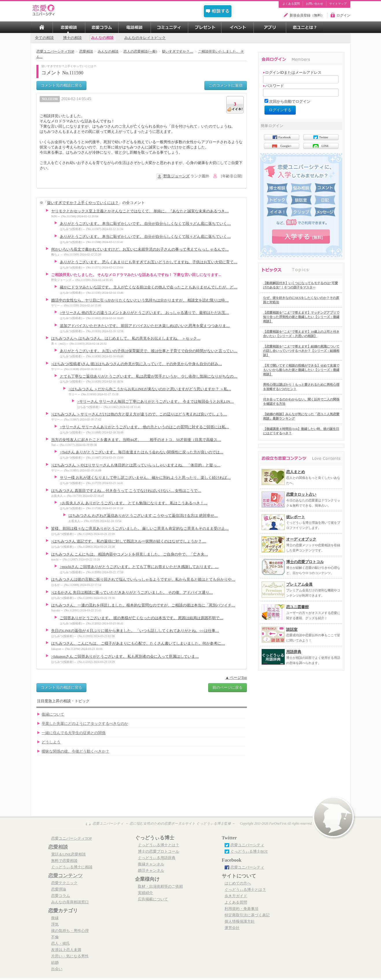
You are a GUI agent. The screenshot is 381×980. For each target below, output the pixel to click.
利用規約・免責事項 (242, 909)
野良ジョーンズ (176, 176)
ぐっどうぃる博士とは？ (159, 845)
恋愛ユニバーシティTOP (72, 839)
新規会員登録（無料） (307, 15)
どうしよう (51, 742)
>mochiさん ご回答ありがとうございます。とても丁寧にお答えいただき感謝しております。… (139, 567)
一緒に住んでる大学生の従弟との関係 (74, 733)
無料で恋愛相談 (64, 861)
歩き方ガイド (236, 896)
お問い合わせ (315, 4)
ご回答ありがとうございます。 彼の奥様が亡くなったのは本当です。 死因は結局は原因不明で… (142, 618)
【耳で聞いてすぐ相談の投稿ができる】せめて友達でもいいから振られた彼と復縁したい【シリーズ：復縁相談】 (301, 370)
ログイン (343, 15)
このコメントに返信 (226, 85)
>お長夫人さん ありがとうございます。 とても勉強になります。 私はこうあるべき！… (134, 503)
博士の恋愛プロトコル (305, 562)
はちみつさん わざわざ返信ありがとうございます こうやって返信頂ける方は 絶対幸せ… (143, 516)
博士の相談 (72, 38)
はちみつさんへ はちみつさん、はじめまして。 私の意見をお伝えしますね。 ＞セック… (126, 339)
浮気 (55, 924)
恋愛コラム (61, 896)
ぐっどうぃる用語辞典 (157, 858)
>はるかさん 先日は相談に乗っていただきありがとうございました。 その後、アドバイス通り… (132, 593)
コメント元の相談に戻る (61, 85)
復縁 (55, 918)
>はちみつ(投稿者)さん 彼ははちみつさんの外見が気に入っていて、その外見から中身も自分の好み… (137, 364)
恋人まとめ (296, 472)
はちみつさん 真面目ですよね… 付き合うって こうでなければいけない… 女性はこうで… (126, 491)
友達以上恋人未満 (66, 950)
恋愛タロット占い (301, 494)
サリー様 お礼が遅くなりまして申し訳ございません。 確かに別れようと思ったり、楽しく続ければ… (145, 478)
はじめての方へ (238, 883)
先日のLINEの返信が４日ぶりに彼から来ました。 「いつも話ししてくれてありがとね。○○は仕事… (135, 631)
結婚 (55, 963)
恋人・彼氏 (61, 944)
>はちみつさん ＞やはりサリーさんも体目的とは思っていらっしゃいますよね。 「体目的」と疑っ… (136, 465)
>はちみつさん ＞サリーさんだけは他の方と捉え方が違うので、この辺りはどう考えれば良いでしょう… (139, 414)
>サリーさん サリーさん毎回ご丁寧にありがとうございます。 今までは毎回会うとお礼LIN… (156, 402)
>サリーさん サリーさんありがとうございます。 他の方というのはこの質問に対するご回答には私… (144, 427)
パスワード (273, 86)
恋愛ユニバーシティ (247, 845)
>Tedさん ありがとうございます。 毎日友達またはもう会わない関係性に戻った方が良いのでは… (142, 452)
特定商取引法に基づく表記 (247, 915)
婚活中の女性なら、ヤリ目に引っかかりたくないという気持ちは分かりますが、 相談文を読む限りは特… (140, 300)
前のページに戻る (228, 687)
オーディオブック (301, 539)
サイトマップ (338, 4)
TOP (42, 27)
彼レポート (296, 517)
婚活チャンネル (151, 871)
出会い (57, 969)
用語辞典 (294, 652)
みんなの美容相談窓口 (70, 902)
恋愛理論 (59, 889)
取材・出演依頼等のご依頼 (160, 887)
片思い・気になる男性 (70, 956)
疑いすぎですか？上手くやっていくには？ (83, 203)
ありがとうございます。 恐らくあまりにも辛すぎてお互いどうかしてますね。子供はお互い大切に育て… (149, 262)
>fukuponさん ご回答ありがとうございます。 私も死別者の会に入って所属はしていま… (125, 657)
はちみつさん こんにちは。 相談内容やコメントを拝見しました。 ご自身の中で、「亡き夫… (130, 554)
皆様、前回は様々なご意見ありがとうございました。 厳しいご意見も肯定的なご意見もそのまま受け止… (140, 529)
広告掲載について (153, 899)
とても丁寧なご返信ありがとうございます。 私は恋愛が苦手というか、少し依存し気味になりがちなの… (149, 376)
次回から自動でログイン (290, 101)
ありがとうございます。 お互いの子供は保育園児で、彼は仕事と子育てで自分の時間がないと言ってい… (149, 351)
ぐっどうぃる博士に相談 (72, 867)
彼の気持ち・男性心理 (70, 931)
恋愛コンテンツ (65, 876)
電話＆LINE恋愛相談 (69, 854)
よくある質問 (291, 4)
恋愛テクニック (64, 883)
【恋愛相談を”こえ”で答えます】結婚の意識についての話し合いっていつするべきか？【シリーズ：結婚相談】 (301, 351)
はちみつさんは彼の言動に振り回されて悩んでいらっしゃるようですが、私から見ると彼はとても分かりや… (143, 580)
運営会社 (232, 928)
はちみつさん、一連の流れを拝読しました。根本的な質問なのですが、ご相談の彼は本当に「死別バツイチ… (143, 605)
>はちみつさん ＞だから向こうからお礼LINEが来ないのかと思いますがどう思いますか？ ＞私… (150, 389)
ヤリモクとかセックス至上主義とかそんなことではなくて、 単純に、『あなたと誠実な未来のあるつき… (140, 211)
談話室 (292, 629)
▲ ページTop (236, 678)
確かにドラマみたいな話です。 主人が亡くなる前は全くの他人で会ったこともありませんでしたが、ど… (149, 287)
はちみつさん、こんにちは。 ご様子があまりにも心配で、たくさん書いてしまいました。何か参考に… (138, 643)
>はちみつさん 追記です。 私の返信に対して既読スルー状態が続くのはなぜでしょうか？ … (129, 541)
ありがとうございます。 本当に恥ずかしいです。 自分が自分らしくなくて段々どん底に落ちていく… (145, 224)
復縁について (53, 714)
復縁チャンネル (151, 864)
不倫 (55, 937)
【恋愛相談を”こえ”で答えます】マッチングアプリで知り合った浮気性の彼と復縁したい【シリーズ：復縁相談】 (301, 317)
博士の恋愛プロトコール (159, 852)
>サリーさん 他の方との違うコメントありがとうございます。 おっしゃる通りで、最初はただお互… (144, 313)
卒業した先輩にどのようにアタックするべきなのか (85, 724)
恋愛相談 (58, 847)
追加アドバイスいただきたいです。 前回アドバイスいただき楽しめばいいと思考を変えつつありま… (145, 326)
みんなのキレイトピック (145, 38)
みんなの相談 (102, 38)
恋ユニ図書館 (297, 607)
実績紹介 (145, 893)
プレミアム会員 (299, 584)
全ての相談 (44, 38)
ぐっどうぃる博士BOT (249, 852)
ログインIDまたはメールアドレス (292, 72)
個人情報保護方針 (240, 922)
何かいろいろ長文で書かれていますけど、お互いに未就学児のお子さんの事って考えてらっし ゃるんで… (140, 249)
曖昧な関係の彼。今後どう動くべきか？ (75, 751)
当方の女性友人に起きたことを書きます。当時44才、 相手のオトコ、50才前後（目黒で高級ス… (136, 440)
